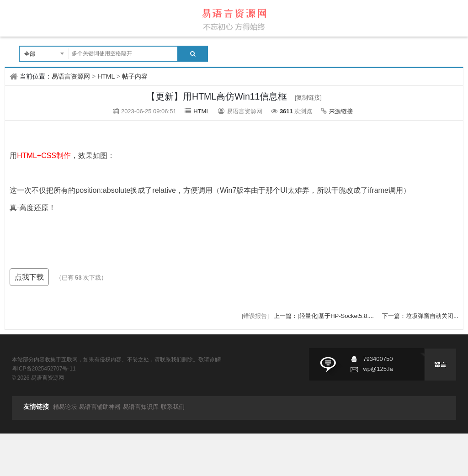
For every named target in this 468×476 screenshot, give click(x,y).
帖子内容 (135, 76)
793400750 (378, 359)
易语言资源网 (71, 76)
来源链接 (341, 111)
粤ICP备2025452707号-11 (44, 369)
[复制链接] (308, 98)
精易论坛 (65, 407)
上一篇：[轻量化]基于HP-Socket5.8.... (325, 316)
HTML (106, 76)
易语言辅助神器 (100, 407)
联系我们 (173, 407)
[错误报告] (255, 316)
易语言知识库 (141, 407)
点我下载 (29, 277)
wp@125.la (378, 369)
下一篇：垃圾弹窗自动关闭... (420, 316)
